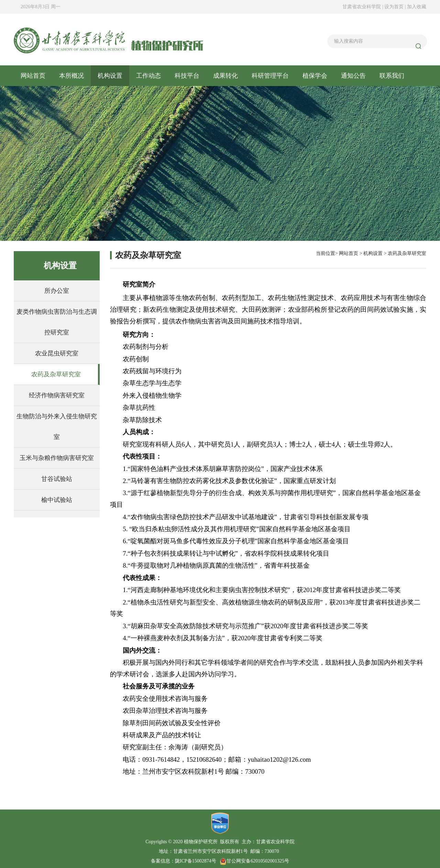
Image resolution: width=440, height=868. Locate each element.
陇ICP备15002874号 (196, 861)
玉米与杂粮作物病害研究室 (57, 458)
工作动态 (148, 76)
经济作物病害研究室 (57, 395)
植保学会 (315, 76)
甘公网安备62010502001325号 (254, 861)
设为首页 (395, 7)
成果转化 (225, 76)
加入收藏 (417, 7)
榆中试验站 (57, 500)
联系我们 (392, 76)
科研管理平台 (270, 76)
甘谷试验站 (57, 479)
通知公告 (353, 76)
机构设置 (110, 76)
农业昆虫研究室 (57, 353)
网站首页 (33, 76)
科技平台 (187, 76)
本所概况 (71, 76)
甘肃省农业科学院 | (363, 7)
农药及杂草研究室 (56, 374)
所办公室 (57, 291)
